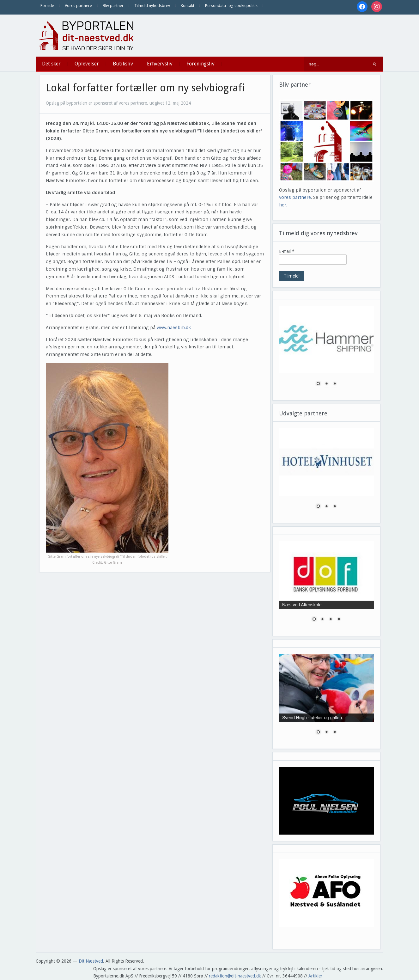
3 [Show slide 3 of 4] (331, 620)
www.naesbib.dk (174, 328)
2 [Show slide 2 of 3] (326, 384)
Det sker (51, 64)
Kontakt (188, 6)
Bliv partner (113, 6)
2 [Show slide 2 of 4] (322, 620)
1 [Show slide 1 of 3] (318, 384)
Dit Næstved (91, 961)
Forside (47, 6)
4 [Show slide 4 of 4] (339, 620)
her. (283, 205)
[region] (326, 350)
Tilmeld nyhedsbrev (152, 6)
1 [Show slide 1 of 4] (314, 620)
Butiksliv (123, 64)
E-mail (287, 251)
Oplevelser (87, 64)
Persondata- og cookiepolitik (231, 6)
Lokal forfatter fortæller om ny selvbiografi (145, 88)
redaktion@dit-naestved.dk (235, 976)
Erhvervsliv (160, 64)
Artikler (315, 976)
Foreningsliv (200, 64)
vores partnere (295, 197)
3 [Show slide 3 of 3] (335, 384)
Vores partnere (78, 6)
